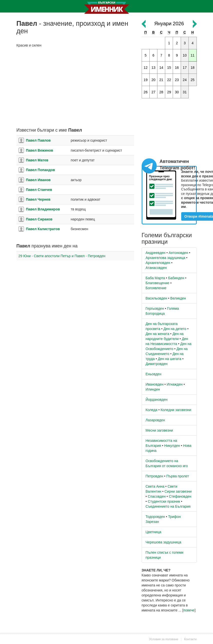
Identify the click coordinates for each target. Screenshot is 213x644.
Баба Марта (155, 278)
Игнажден (175, 384)
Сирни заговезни (178, 491)
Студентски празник (164, 501)
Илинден (153, 389)
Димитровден (157, 364)
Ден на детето (175, 329)
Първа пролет (178, 476)
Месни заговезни (159, 430)
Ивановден (155, 384)
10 (185, 55)
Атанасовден (156, 268)
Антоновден (178, 253)
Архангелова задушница (165, 258)
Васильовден (156, 298)
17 (185, 68)
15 (169, 68)
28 (161, 92)
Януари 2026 (169, 24)
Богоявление (156, 288)
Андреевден (156, 253)
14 (161, 68)
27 (153, 92)
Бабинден (176, 278)
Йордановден (157, 400)
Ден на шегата (170, 359)
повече (189, 610)
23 (177, 80)
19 (146, 80)
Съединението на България (168, 506)
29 (169, 92)
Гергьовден (155, 308)
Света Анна (155, 486)
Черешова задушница (164, 542)
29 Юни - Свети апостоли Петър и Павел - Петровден (62, 256)
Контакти (190, 639)
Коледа (152, 410)
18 (193, 68)
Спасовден (157, 496)
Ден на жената (158, 334)
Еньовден (154, 374)
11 (193, 55)
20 (153, 80)
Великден (178, 298)
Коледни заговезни (176, 410)
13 (153, 68)
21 (161, 80)
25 (193, 80)
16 (177, 68)
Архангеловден (158, 263)
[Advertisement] (75, 88)
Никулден (172, 446)
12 (146, 68)
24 (185, 80)
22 (169, 80)
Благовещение (158, 283)
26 (146, 92)
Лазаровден (155, 420)
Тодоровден (155, 517)
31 (185, 92)
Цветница (154, 532)
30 (177, 92)
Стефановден (180, 496)
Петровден (154, 476)
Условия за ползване (164, 639)
